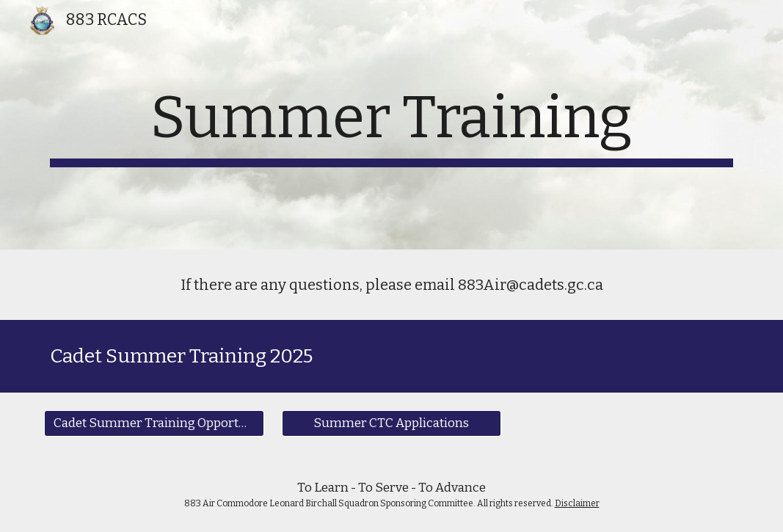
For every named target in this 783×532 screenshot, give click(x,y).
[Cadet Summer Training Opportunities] (154, 423)
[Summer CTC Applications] (391, 423)
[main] (391, 125)
